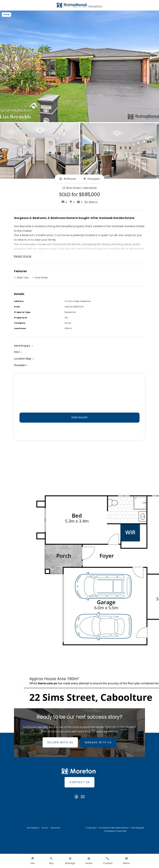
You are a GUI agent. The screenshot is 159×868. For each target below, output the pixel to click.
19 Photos (68, 179)
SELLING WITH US (60, 743)
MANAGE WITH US (99, 743)
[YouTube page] (83, 798)
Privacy (45, 829)
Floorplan (92, 179)
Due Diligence (33, 829)
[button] (18, 352)
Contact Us (79, 783)
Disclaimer (55, 829)
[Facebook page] (77, 798)
